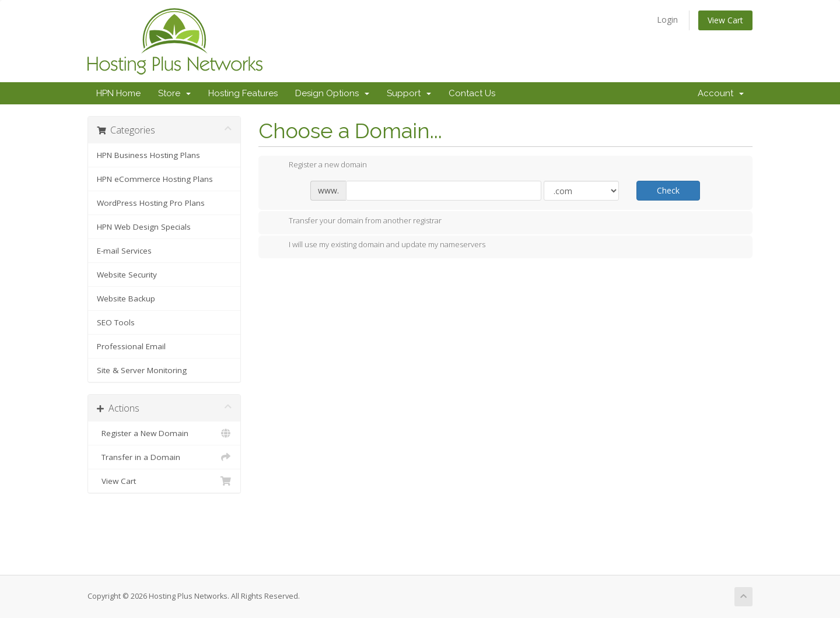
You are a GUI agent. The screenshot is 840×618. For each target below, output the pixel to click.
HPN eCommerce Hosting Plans (155, 179)
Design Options (332, 93)
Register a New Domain (164, 433)
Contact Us (472, 93)
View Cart (725, 20)
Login (667, 20)
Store (174, 93)
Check (668, 190)
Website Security (127, 275)
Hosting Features (243, 93)
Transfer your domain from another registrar (356, 222)
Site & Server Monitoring (142, 370)
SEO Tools (116, 322)
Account (721, 93)
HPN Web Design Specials (144, 227)
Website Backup (126, 299)
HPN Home (118, 93)
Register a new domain (318, 166)
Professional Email (131, 346)
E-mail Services (124, 251)
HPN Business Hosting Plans (148, 155)
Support (409, 93)
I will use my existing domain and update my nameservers (378, 245)
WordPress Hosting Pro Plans (151, 203)
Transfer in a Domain (164, 457)
